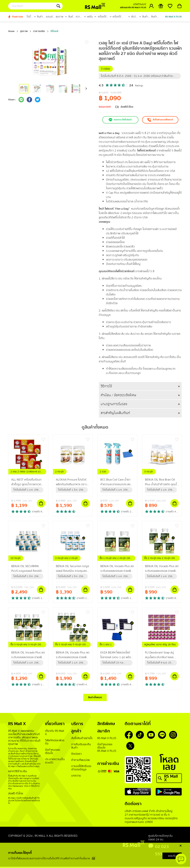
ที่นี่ (93, 859)
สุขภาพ (24, 31)
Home (11, 31)
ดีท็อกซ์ (54, 31)
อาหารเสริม (39, 31)
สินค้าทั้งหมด (95, 698)
